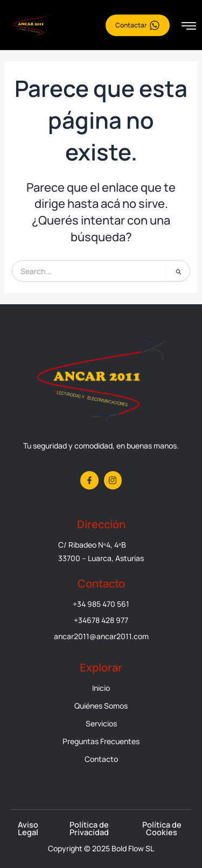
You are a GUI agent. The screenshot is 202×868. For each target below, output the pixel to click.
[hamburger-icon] (189, 26)
